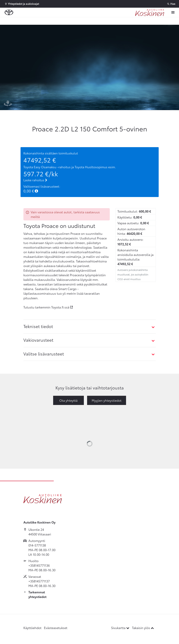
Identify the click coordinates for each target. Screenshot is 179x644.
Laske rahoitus (35, 180)
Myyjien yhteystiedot (107, 400)
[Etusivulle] (150, 12)
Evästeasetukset (56, 628)
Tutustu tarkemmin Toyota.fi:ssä (46, 307)
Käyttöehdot (32, 628)
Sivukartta (121, 628)
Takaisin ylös (143, 628)
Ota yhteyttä (68, 400)
